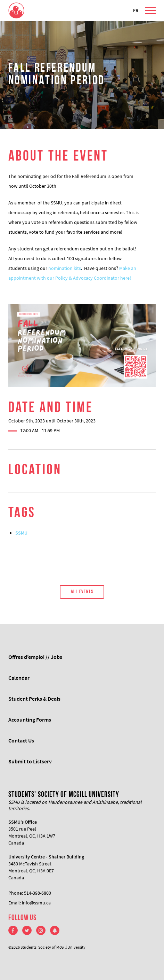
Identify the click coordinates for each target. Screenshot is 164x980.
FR (136, 10)
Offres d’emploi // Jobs (35, 657)
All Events (82, 592)
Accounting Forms (30, 720)
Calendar (19, 678)
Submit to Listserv (30, 761)
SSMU (21, 533)
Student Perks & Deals (34, 699)
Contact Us (21, 740)
